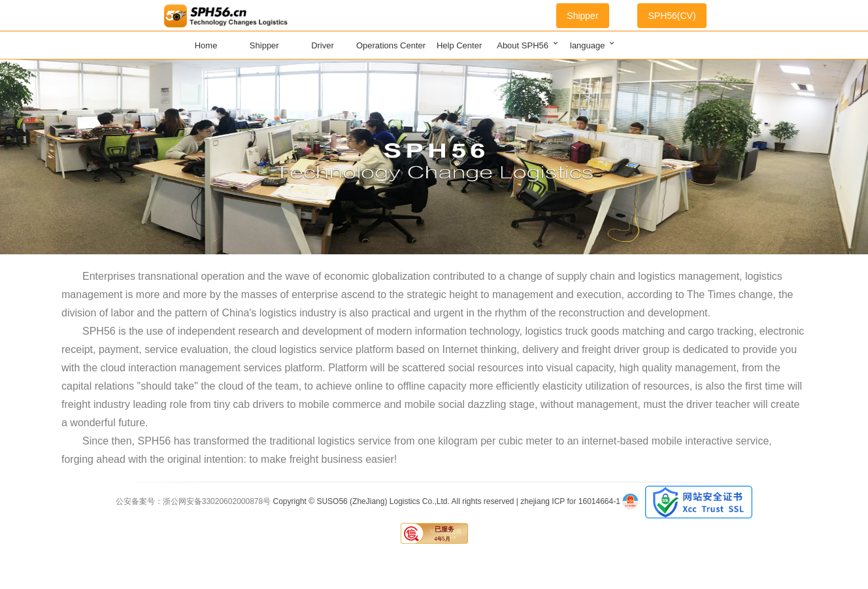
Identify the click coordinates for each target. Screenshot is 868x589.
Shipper (582, 16)
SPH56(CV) (672, 16)
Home (206, 45)
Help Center (459, 45)
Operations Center (391, 45)
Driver (323, 45)
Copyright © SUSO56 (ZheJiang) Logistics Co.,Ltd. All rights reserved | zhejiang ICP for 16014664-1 (448, 501)
